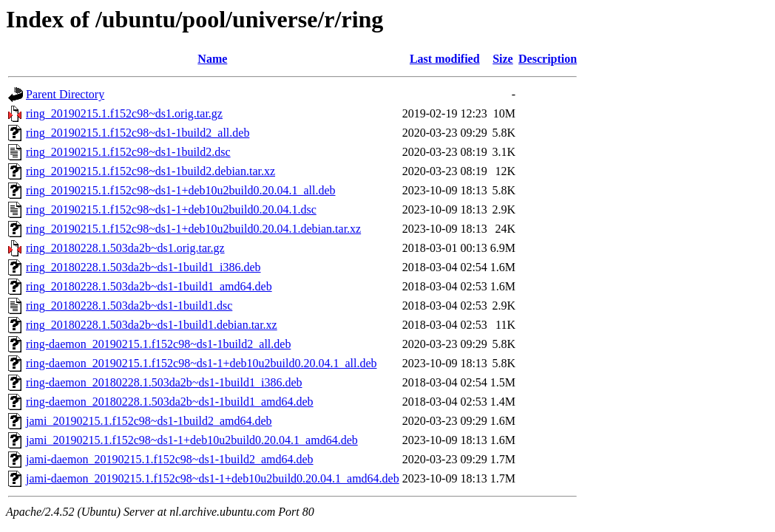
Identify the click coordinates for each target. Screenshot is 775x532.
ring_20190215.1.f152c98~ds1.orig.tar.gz (124, 113)
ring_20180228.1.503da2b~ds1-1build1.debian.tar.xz (152, 325)
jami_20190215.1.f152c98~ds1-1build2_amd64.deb (149, 421)
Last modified (445, 59)
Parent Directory (65, 94)
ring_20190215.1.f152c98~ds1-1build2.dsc (128, 152)
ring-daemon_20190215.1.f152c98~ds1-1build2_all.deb (158, 344)
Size (503, 59)
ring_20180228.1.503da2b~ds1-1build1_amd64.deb (149, 286)
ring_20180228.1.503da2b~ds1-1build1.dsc (129, 306)
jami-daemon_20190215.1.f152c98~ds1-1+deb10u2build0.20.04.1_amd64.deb (213, 478)
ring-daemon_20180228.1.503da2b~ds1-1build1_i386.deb (164, 382)
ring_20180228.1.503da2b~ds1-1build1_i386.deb (143, 267)
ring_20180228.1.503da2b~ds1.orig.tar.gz (125, 248)
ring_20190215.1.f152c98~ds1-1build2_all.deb (138, 133)
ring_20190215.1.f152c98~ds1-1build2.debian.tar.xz (150, 171)
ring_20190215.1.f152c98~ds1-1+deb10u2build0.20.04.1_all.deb (181, 190)
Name (212, 59)
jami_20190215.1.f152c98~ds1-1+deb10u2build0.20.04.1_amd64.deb (192, 440)
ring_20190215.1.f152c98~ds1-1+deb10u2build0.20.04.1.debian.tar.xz (193, 229)
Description (548, 59)
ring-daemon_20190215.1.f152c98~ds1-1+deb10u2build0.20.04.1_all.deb (202, 363)
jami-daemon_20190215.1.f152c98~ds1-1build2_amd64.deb (170, 459)
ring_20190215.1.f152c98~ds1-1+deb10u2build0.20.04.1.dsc (171, 209)
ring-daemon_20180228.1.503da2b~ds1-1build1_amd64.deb (170, 402)
